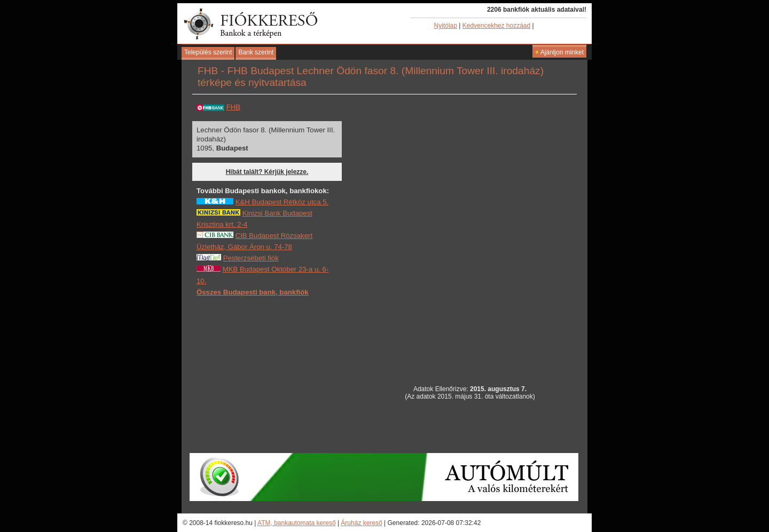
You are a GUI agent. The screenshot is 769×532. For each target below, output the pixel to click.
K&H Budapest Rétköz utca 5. (282, 202)
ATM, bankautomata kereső (297, 523)
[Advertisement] (277, 374)
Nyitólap (446, 26)
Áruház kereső (361, 523)
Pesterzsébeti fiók (251, 258)
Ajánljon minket (559, 52)
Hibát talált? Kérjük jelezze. (267, 172)
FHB (233, 107)
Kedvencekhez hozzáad (496, 26)
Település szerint (208, 52)
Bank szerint (256, 52)
